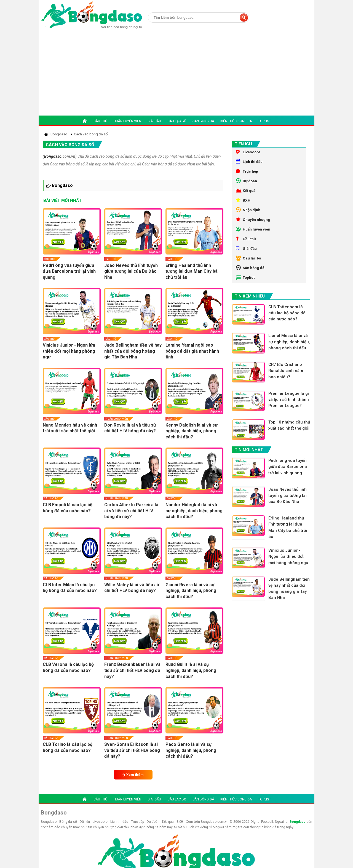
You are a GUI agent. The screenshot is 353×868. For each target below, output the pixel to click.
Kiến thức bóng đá (236, 121)
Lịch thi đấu (250, 163)
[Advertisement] (176, 74)
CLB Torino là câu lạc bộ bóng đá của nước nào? (68, 747)
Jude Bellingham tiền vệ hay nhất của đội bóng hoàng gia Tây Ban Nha (133, 351)
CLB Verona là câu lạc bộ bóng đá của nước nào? (68, 667)
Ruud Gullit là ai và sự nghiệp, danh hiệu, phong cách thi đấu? (191, 670)
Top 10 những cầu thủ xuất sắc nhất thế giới (289, 445)
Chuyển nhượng (253, 226)
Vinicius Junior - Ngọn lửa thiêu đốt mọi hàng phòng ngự (69, 351)
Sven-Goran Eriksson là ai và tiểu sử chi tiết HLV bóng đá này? (132, 750)
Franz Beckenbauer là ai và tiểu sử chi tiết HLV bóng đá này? (132, 670)
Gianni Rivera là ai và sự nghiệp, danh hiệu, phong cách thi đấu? (191, 591)
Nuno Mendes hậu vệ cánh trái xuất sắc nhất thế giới (70, 428)
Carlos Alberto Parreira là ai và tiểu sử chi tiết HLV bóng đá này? (131, 511)
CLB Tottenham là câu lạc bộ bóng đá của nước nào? (288, 325)
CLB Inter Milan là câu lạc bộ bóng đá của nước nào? (70, 588)
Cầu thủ (100, 121)
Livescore (248, 152)
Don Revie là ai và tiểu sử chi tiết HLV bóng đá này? (130, 428)
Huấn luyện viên (127, 121)
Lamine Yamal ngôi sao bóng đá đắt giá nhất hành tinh (192, 351)
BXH (243, 205)
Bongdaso (53, 156)
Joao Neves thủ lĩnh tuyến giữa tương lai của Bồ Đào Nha (131, 271)
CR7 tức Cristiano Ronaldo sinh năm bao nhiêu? (287, 386)
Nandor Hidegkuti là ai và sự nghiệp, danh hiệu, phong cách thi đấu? (194, 511)
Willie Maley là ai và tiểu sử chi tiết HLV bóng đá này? (132, 588)
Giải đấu (154, 121)
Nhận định (248, 215)
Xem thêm (133, 775)
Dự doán (247, 184)
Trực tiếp (248, 173)
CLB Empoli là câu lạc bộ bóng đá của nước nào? (68, 508)
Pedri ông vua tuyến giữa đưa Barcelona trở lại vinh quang (69, 271)
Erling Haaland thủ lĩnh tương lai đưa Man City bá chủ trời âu (192, 271)
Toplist (264, 121)
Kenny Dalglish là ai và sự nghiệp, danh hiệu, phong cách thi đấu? (192, 431)
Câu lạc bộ (177, 121)
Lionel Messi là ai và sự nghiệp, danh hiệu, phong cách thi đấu (289, 357)
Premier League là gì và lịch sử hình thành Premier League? (290, 416)
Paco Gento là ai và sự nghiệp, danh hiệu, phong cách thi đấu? (191, 750)
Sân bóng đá (203, 121)
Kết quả (246, 194)
